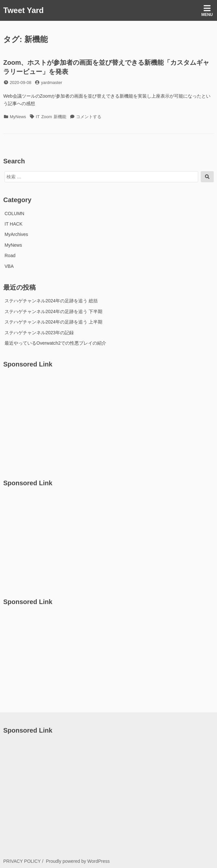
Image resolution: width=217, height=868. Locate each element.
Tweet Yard (24, 10)
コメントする (89, 117)
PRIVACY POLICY (22, 861)
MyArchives (16, 234)
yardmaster (51, 83)
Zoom (47, 117)
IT (38, 117)
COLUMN (14, 214)
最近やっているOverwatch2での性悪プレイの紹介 (55, 343)
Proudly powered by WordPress (78, 861)
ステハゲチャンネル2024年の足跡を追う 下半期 (53, 311)
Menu (207, 11)
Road (10, 255)
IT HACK (13, 224)
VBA (9, 266)
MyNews (18, 117)
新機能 (60, 117)
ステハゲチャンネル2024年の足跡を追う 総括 (51, 301)
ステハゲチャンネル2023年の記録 (39, 333)
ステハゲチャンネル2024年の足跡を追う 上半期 (53, 322)
